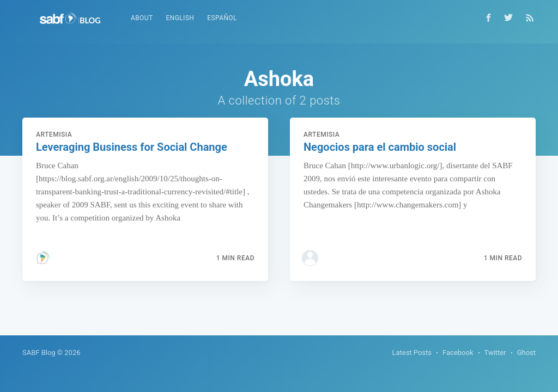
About (142, 18)
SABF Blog (39, 353)
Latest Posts (412, 353)
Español (222, 18)
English (180, 18)
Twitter (495, 353)
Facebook (458, 353)
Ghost (526, 353)
